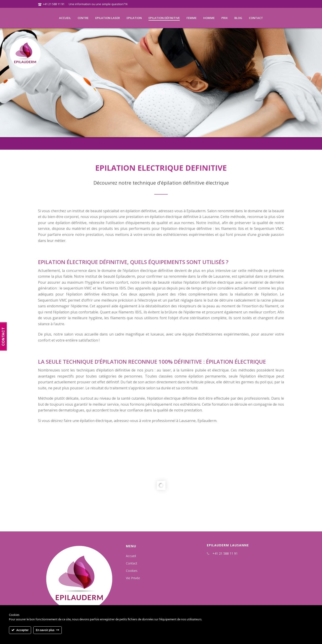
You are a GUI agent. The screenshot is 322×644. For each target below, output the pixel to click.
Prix (225, 18)
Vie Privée (133, 578)
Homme (209, 18)
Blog (238, 18)
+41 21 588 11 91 (54, 4)
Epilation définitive (164, 18)
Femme (192, 18)
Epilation (134, 18)
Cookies (132, 571)
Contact (256, 18)
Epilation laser (108, 18)
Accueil (65, 18)
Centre (83, 18)
